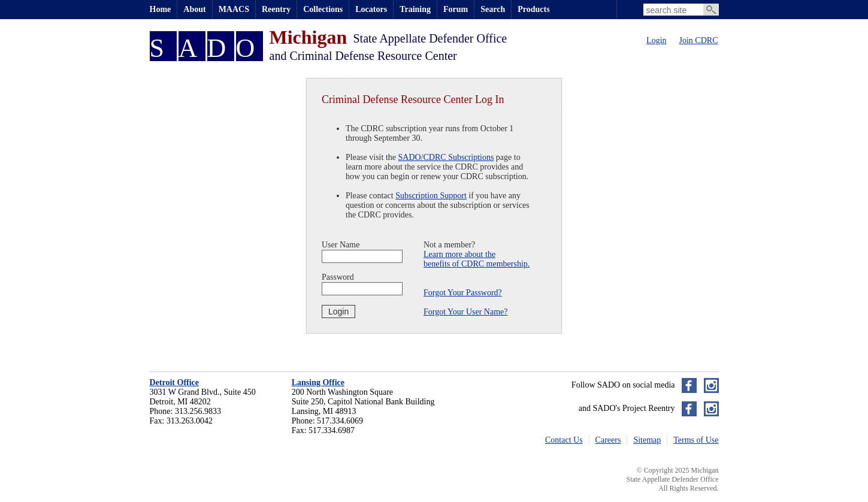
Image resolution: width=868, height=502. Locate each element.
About (194, 9)
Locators (371, 9)
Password (338, 277)
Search (493, 9)
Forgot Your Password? (463, 293)
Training (415, 9)
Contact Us (564, 440)
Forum (456, 9)
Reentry (276, 9)
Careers (608, 440)
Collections (323, 9)
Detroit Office (175, 382)
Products (533, 9)
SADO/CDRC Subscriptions (446, 157)
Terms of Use (696, 440)
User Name (341, 245)
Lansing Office (318, 382)
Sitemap (647, 440)
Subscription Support (431, 196)
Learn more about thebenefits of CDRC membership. (477, 259)
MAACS (234, 9)
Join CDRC (699, 40)
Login (656, 40)
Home (161, 9)
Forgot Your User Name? (466, 312)
